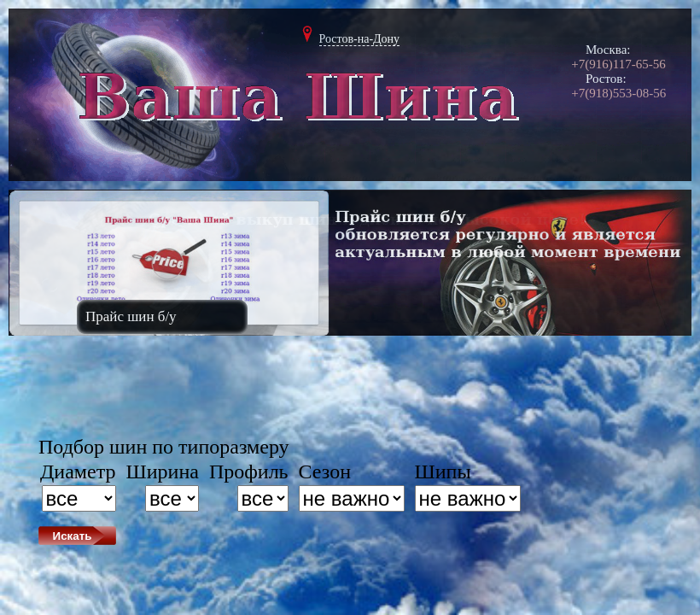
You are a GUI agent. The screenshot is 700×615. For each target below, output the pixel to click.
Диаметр (78, 471)
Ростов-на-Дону (360, 39)
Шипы (443, 471)
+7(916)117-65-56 (618, 64)
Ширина (163, 471)
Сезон (325, 471)
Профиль (249, 471)
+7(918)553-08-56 (618, 93)
